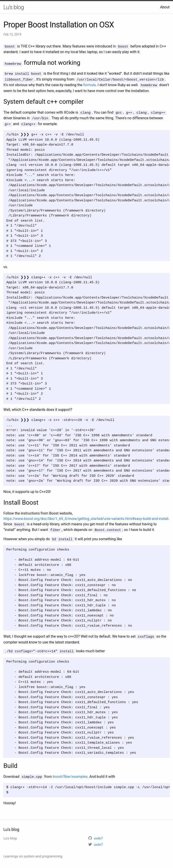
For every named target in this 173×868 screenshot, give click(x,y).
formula (89, 84)
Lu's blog (14, 7)
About (165, 7)
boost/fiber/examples (70, 772)
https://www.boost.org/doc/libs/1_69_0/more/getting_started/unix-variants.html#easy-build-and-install (86, 516)
